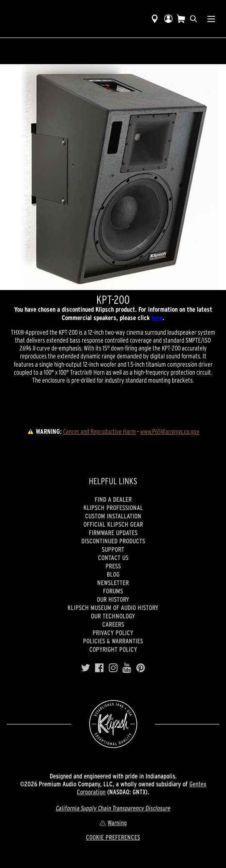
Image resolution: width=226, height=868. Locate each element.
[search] (193, 19)
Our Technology (113, 616)
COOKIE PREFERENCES (113, 837)
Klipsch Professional (113, 508)
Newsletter (113, 583)
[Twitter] (85, 668)
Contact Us (113, 558)
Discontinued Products (113, 541)
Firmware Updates (113, 533)
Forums (113, 591)
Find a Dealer (113, 499)
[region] (113, 177)
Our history (113, 599)
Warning (113, 823)
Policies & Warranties (113, 641)
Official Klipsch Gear (113, 524)
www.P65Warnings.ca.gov (170, 431)
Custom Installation (113, 516)
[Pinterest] (141, 668)
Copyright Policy (113, 649)
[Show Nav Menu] (211, 19)
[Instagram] (113, 668)
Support (113, 549)
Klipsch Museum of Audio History (113, 608)
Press (113, 566)
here (157, 318)
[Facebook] (99, 668)
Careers (113, 624)
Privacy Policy (113, 633)
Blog (113, 574)
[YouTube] (127, 668)
